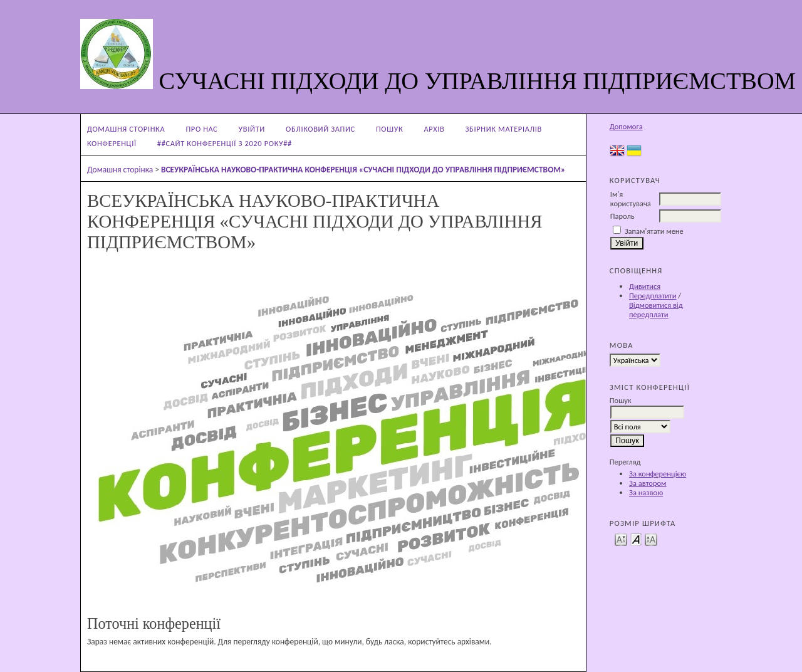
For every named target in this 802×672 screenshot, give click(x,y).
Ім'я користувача (631, 199)
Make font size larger (651, 539)
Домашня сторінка (126, 129)
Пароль (622, 216)
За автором (648, 483)
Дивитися (645, 286)
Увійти (252, 129)
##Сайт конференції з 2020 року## (225, 143)
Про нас (201, 129)
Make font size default (636, 539)
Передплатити (653, 296)
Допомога (626, 126)
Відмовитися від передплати (656, 310)
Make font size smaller (621, 539)
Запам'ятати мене (654, 231)
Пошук (389, 129)
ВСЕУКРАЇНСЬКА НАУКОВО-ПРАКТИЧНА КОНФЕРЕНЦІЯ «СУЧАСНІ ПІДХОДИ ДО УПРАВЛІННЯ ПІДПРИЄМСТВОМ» (363, 170)
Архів (434, 129)
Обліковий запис (320, 129)
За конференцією (658, 474)
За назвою (646, 492)
